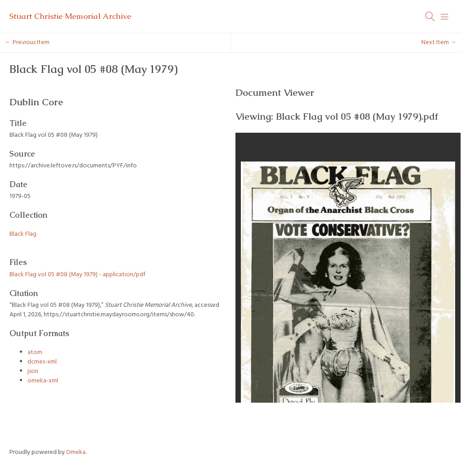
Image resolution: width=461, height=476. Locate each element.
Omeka (76, 452)
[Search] (430, 17)
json (33, 371)
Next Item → (439, 43)
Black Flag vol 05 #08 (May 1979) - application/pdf (77, 275)
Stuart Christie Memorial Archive (70, 16)
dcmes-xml (42, 362)
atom (35, 353)
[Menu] (445, 17)
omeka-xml (43, 381)
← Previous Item (27, 43)
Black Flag (23, 234)
